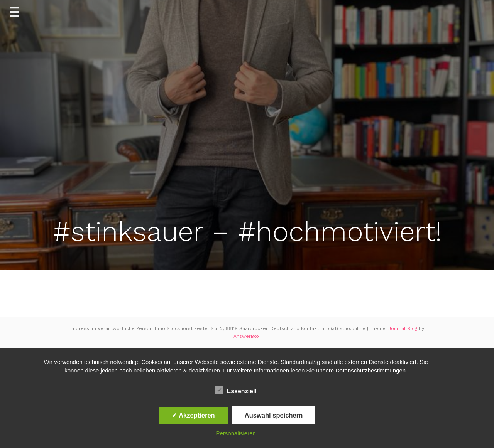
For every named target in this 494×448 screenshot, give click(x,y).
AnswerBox (246, 336)
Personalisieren (236, 433)
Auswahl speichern (274, 415)
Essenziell (236, 390)
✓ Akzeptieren (193, 415)
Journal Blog (403, 328)
